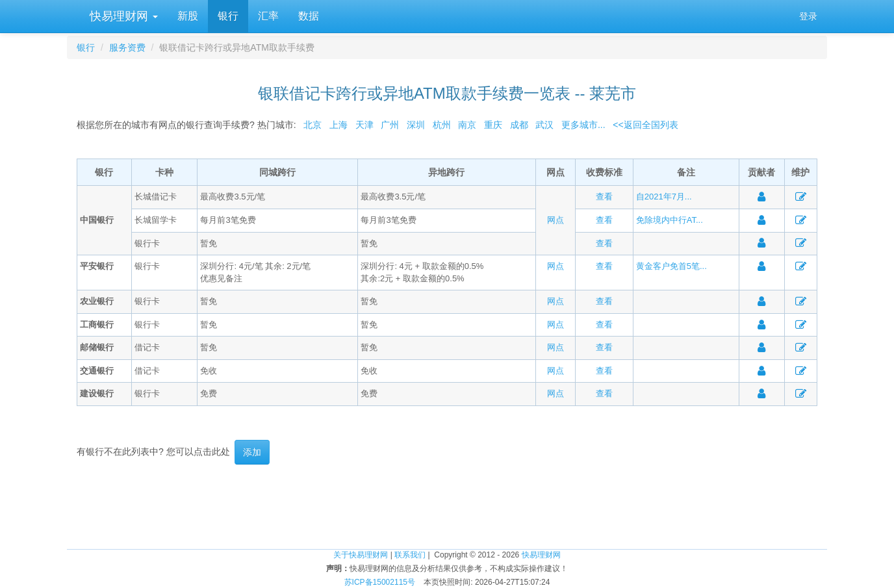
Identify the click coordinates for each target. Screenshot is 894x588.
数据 (309, 16)
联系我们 (410, 555)
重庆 (493, 125)
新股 (188, 16)
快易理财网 (122, 16)
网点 (556, 220)
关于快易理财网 (361, 555)
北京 (313, 125)
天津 (364, 125)
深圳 (416, 125)
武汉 (544, 125)
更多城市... (581, 125)
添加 (252, 452)
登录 (808, 16)
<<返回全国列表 (645, 125)
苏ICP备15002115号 (380, 582)
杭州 (442, 125)
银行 (228, 16)
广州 (390, 125)
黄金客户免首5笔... (671, 266)
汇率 (268, 16)
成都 (519, 125)
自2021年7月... (664, 197)
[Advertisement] (447, 507)
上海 (338, 125)
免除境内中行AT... (670, 220)
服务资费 (127, 47)
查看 (604, 197)
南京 (467, 125)
